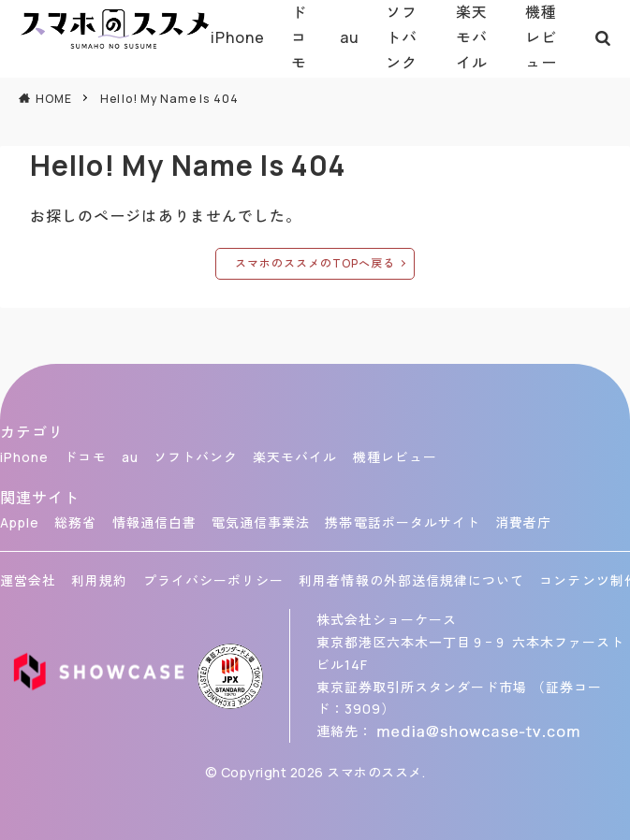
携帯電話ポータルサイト (403, 522)
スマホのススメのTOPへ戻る (315, 263)
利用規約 (99, 580)
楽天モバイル (472, 37)
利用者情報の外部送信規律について (411, 580)
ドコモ (299, 37)
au (350, 37)
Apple (20, 522)
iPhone (238, 37)
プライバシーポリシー (214, 580)
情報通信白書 (154, 522)
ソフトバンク (402, 37)
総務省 (75, 522)
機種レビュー (541, 37)
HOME (54, 99)
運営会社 (28, 580)
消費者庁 (523, 522)
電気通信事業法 (261, 522)
